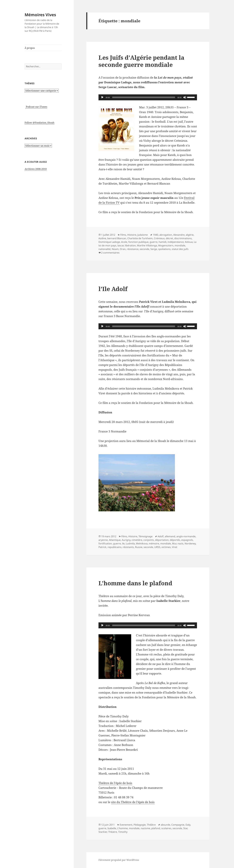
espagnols (187, 540)
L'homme (123, 828)
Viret (175, 547)
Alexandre (179, 235)
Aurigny (126, 540)
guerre (154, 242)
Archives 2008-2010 (36, 169)
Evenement (126, 825)
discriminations (183, 238)
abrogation (166, 235)
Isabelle (112, 828)
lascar (121, 245)
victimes (166, 547)
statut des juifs (180, 249)
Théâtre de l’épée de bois (115, 783)
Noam (115, 249)
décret (169, 238)
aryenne (103, 540)
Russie (139, 547)
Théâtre (151, 825)
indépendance (176, 242)
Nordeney (190, 543)
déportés (175, 540)
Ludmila (130, 543)
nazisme (145, 828)
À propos (30, 48)
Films (123, 235)
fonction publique (138, 242)
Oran (123, 249)
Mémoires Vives (40, 15)
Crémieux (159, 238)
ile (123, 543)
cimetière (137, 540)
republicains (115, 547)
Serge (154, 249)
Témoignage (146, 536)
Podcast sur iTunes (36, 107)
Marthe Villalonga (147, 245)
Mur (174, 543)
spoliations (164, 249)
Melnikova (142, 543)
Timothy (123, 832)
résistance (133, 249)
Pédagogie (140, 825)
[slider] (144, 97)
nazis (180, 543)
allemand (170, 536)
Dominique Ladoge (109, 242)
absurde (165, 825)
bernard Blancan (117, 238)
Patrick (102, 547)
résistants (128, 547)
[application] (148, 97)
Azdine (102, 238)
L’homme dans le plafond (135, 583)
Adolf (161, 536)
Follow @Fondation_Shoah (39, 123)
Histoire (132, 235)
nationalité (105, 249)
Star (185, 828)
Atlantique (115, 540)
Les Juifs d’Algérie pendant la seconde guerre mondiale (141, 61)
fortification (105, 543)
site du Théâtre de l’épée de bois (133, 802)
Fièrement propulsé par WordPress (119, 860)
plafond (156, 828)
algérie (190, 235)
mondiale (180, 245)
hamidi (163, 242)
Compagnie (178, 825)
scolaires (166, 828)
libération (130, 245)
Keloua (189, 242)
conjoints (149, 540)
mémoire (154, 543)
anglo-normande (186, 536)
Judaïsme (143, 235)
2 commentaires (110, 253)
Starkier (103, 832)
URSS (157, 547)
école (124, 242)
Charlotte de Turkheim (140, 238)
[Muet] (185, 97)
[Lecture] (102, 97)
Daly (188, 825)
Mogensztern (166, 245)
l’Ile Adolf (113, 289)
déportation (162, 540)
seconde (144, 249)
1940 (156, 235)
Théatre (113, 832)
